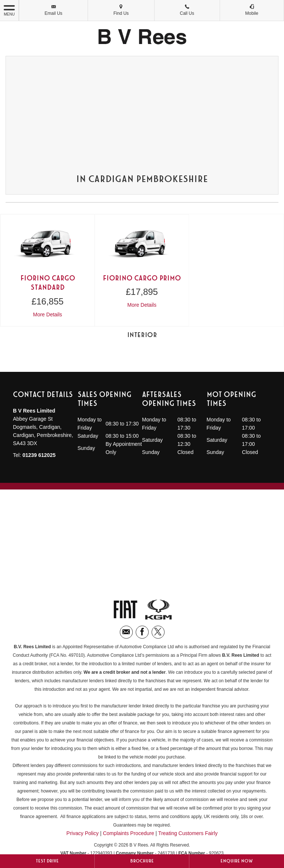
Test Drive (47, 861)
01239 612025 (39, 455)
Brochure (142, 861)
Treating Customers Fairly (188, 833)
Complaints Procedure (129, 833)
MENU (9, 10)
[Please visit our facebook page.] (142, 632)
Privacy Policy (83, 833)
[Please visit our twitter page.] (158, 632)
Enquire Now (237, 861)
